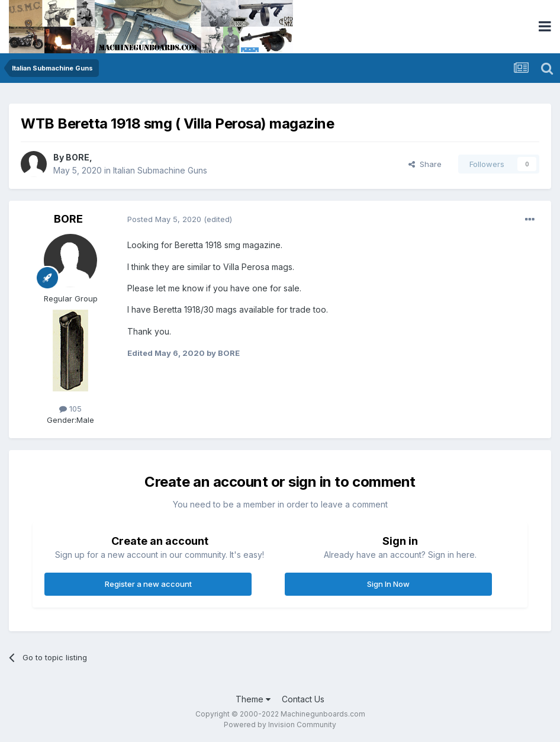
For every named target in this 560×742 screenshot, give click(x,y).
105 (70, 409)
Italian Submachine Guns (160, 170)
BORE (78, 157)
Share (425, 164)
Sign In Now (388, 584)
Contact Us (303, 699)
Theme (253, 699)
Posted (164, 219)
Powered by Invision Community (280, 725)
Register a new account (148, 584)
